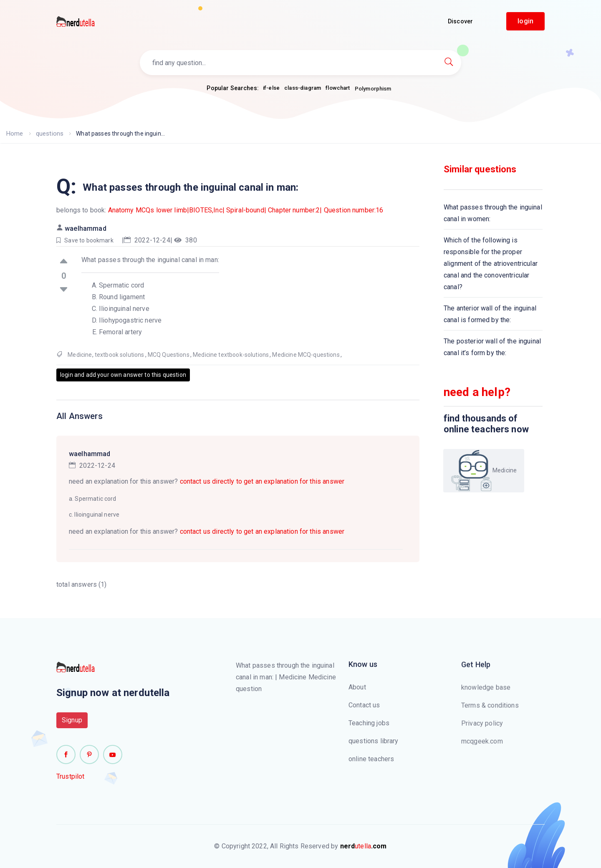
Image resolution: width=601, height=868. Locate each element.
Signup (72, 726)
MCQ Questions (169, 355)
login (525, 21)
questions (48, 134)
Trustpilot (71, 782)
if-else (271, 89)
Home (14, 134)
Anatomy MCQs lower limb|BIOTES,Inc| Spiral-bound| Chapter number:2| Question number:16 (246, 210)
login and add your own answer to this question (123, 375)
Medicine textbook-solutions (231, 355)
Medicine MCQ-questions (306, 355)
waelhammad (86, 228)
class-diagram (303, 92)
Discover (460, 21)
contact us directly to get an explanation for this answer (262, 481)
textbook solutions (120, 355)
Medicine (80, 355)
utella (364, 846)
